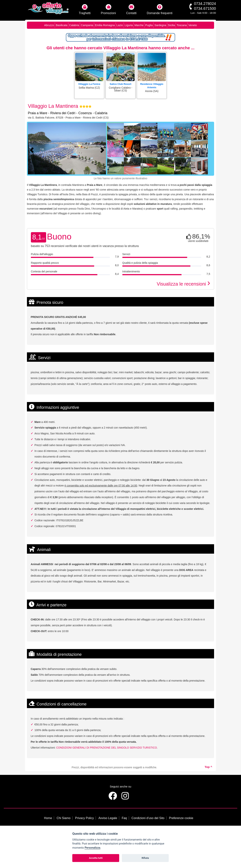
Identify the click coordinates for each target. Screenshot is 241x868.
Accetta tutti (96, 858)
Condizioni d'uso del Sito (148, 818)
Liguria (129, 25)
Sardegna (160, 25)
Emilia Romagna (105, 25)
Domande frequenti (160, 9)
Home (48, 818)
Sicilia (172, 25)
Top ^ (208, 767)
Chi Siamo (64, 818)
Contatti (131, 9)
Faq (124, 818)
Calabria (74, 25)
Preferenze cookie (181, 818)
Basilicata (62, 25)
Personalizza (92, 848)
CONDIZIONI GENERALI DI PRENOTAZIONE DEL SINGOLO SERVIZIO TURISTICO (106, 748)
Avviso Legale (108, 818)
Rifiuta (145, 858)
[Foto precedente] (33, 150)
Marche (139, 25)
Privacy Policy (85, 818)
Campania (87, 25)
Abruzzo (49, 25)
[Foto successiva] (103, 150)
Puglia (149, 25)
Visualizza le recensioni (183, 284)
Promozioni (108, 9)
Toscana (182, 25)
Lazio (120, 25)
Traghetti (85, 9)
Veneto (193, 25)
